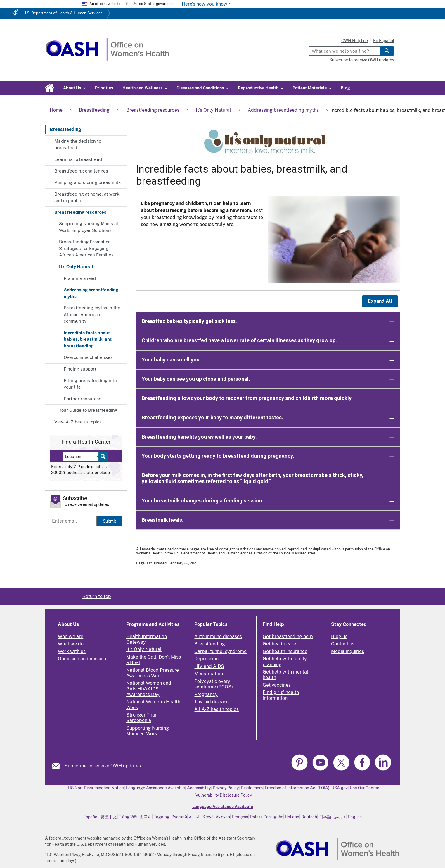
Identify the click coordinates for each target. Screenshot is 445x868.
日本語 (325, 817)
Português (273, 817)
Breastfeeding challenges (81, 171)
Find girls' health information (281, 695)
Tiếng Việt (128, 817)
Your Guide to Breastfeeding (88, 410)
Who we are (71, 637)
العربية (195, 817)
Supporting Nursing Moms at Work (148, 731)
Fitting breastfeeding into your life (90, 384)
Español (91, 817)
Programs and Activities (153, 624)
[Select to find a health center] (102, 456)
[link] (58, 766)
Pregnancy (206, 694)
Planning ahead (80, 278)
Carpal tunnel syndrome (220, 651)
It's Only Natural (76, 267)
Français (240, 817)
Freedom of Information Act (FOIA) (297, 788)
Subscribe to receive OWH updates (362, 60)
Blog (345, 88)
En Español (384, 41)
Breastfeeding (65, 129)
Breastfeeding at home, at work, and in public (87, 197)
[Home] (107, 59)
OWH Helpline (355, 41)
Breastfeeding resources (80, 212)
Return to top (97, 596)
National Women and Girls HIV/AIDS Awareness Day (149, 689)
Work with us (72, 651)
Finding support (80, 369)
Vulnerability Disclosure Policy (224, 795)
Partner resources (83, 399)
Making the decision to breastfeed (78, 144)
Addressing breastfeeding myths (91, 293)
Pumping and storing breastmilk (88, 182)
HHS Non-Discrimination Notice (94, 788)
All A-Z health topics (217, 709)
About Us (68, 624)
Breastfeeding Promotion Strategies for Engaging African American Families (86, 248)
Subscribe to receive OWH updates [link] (103, 766)
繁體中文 (109, 817)
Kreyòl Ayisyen (216, 817)
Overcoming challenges (88, 357)
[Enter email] (73, 521)
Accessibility (199, 788)
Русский (179, 817)
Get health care (279, 644)
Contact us (343, 644)
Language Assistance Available (155, 788)
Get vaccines (277, 685)
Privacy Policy (226, 788)
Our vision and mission (82, 659)
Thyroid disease (212, 702)
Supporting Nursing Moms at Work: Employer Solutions (89, 227)
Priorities (104, 88)
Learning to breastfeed (78, 159)
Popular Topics (211, 624)
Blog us (339, 637)
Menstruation (209, 674)
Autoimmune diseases (218, 637)
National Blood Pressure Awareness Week (153, 673)
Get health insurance (285, 651)
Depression (206, 659)
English (355, 817)
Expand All (380, 301)
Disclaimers (252, 788)
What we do (71, 644)
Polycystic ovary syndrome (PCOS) (214, 684)
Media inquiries (348, 651)
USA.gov (340, 788)
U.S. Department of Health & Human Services (63, 13)
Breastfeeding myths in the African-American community (92, 314)
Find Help (273, 624)
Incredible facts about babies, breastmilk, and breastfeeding (88, 339)
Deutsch (309, 817)
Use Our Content (365, 788)
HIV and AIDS (209, 666)
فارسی (340, 817)
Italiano (292, 817)
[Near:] (83, 456)
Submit (109, 521)
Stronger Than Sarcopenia (142, 718)
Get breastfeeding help (288, 637)
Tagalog (162, 817)
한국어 (146, 817)
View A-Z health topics (78, 422)
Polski (256, 817)
